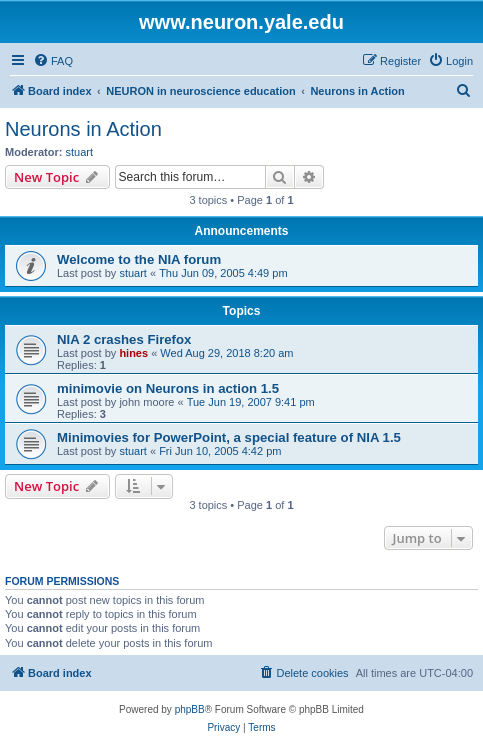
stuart (80, 152)
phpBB (190, 709)
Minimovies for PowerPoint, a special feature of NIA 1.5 (229, 437)
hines (133, 353)
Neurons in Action (83, 129)
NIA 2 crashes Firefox (124, 339)
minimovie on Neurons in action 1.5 (168, 388)
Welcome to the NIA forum (139, 259)
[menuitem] (53, 61)
